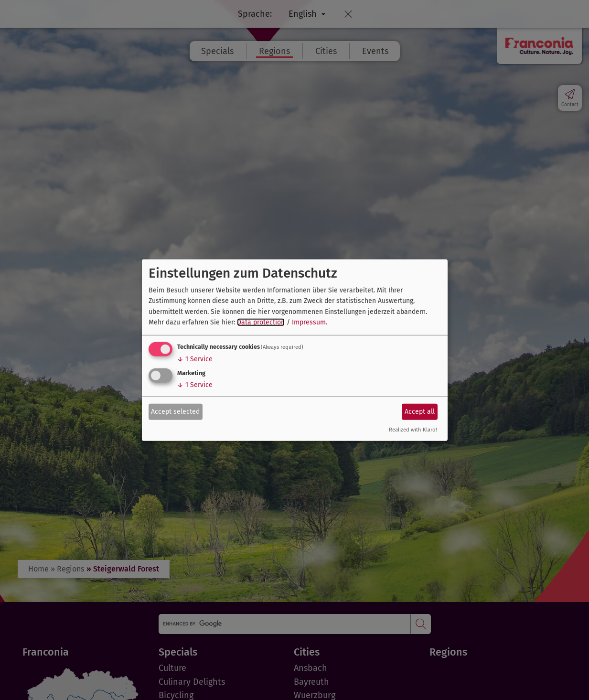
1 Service (195, 359)
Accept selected (175, 412)
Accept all (420, 412)
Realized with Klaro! (413, 430)
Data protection (261, 322)
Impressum (309, 322)
